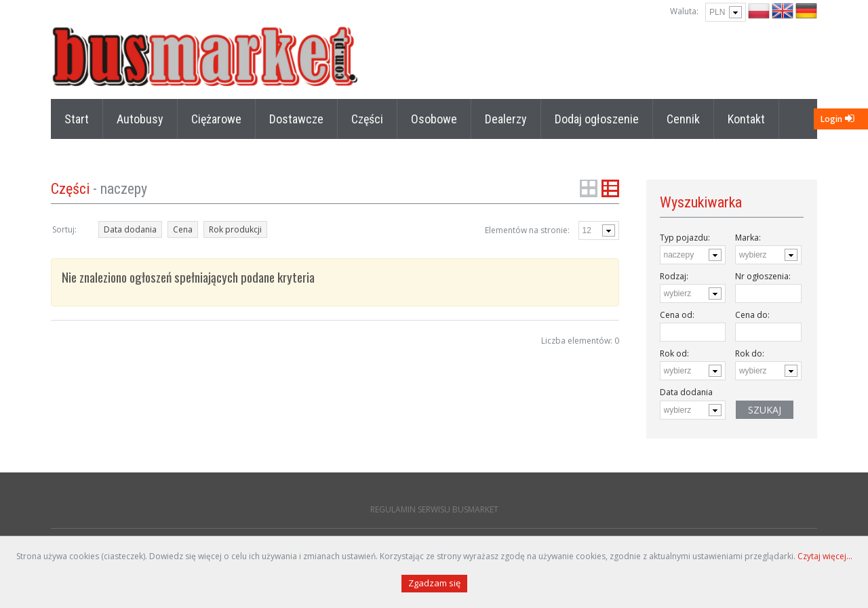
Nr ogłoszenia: (763, 276)
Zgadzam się (434, 583)
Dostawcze (296, 119)
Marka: (748, 238)
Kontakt (746, 119)
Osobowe (434, 119)
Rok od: (674, 353)
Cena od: (677, 315)
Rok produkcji (235, 229)
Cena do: (752, 315)
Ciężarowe (216, 119)
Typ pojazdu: (685, 238)
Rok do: (750, 353)
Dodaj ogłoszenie (597, 119)
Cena (183, 229)
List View (610, 188)
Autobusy (140, 119)
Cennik (683, 119)
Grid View (589, 188)
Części (367, 119)
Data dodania (130, 229)
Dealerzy (506, 119)
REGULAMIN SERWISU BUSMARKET (434, 509)
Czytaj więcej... (825, 556)
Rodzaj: (674, 276)
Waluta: (684, 11)
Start (77, 119)
